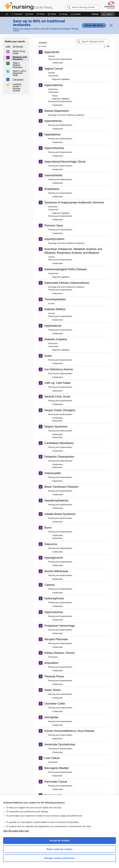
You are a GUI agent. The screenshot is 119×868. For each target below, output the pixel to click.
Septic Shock (52, 690)
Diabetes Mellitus (55, 309)
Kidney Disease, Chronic (60, 653)
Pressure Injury (54, 225)
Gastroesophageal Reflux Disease (65, 269)
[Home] (7, 14)
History (55, 96)
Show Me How (94, 25)
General (52, 56)
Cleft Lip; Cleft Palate (57, 383)
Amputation (51, 663)
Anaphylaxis (52, 189)
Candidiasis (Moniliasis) (59, 443)
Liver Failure (52, 758)
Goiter (48, 356)
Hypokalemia (52, 134)
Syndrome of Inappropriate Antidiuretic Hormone (74, 203)
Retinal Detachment (57, 111)
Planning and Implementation (60, 59)
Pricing (95, 14)
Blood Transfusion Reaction (61, 487)
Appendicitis (52, 52)
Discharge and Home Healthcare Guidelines (66, 115)
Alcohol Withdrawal (56, 571)
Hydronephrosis (54, 598)
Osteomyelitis (53, 473)
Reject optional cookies (59, 849)
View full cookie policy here (16, 831)
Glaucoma (51, 544)
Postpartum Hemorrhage (60, 626)
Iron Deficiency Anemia (59, 369)
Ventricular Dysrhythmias (60, 744)
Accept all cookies (60, 840)
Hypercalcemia (54, 612)
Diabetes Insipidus (56, 339)
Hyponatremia (53, 121)
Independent (57, 293)
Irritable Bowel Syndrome (60, 514)
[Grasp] (63, 14)
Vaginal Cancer (54, 69)
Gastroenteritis (53, 175)
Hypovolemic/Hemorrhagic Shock (65, 162)
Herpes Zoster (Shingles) (60, 410)
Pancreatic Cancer (56, 782)
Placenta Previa (54, 676)
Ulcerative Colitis (55, 704)
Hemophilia (51, 717)
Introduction (53, 89)
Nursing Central (29, 6)
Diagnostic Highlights (61, 79)
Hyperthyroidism (54, 239)
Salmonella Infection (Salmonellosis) (67, 283)
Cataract (50, 585)
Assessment (53, 76)
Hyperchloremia (54, 148)
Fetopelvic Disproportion (59, 457)
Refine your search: (15, 41)
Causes (51, 257)
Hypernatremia (53, 85)
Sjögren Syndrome (56, 427)
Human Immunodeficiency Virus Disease (69, 731)
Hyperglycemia (54, 558)
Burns (48, 528)
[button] (76, 14)
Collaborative (57, 63)
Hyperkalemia (53, 326)
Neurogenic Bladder (57, 768)
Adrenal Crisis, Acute (57, 397)
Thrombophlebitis (55, 299)
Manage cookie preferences (60, 858)
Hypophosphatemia (56, 500)
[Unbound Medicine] (109, 5)
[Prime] (41, 14)
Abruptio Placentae (56, 639)
